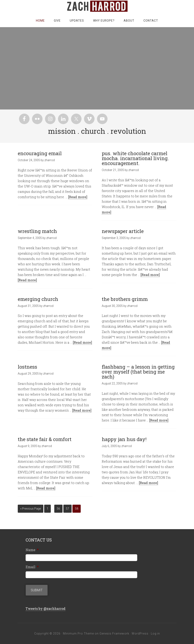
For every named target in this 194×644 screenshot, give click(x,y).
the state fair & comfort (45, 439)
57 (67, 509)
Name (32, 550)
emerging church (38, 299)
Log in (155, 634)
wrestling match (37, 231)
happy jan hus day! (124, 439)
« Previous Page (31, 509)
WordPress (140, 634)
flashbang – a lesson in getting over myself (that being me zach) (138, 372)
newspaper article (123, 231)
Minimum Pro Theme (78, 634)
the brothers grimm (125, 299)
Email (32, 567)
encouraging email (40, 153)
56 (58, 509)
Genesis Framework (114, 634)
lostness (27, 367)
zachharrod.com (97, 6)
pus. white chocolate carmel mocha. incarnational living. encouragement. (135, 158)
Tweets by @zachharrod (46, 608)
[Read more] (78, 197)
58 (77, 509)
